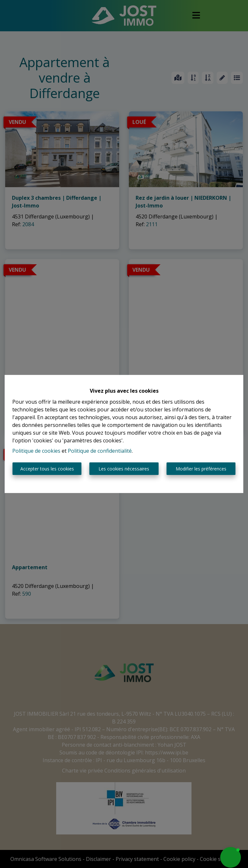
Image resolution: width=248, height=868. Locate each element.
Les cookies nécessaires (124, 469)
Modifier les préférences (201, 469)
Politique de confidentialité (100, 451)
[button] (231, 857)
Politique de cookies (36, 451)
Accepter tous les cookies (47, 469)
